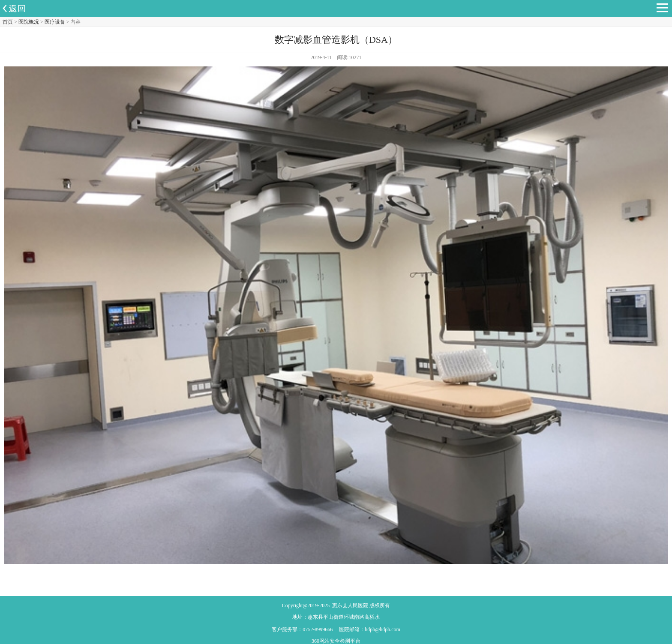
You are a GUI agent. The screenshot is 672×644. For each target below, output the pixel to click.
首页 (8, 22)
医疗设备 (55, 22)
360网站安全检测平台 (336, 641)
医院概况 (29, 22)
